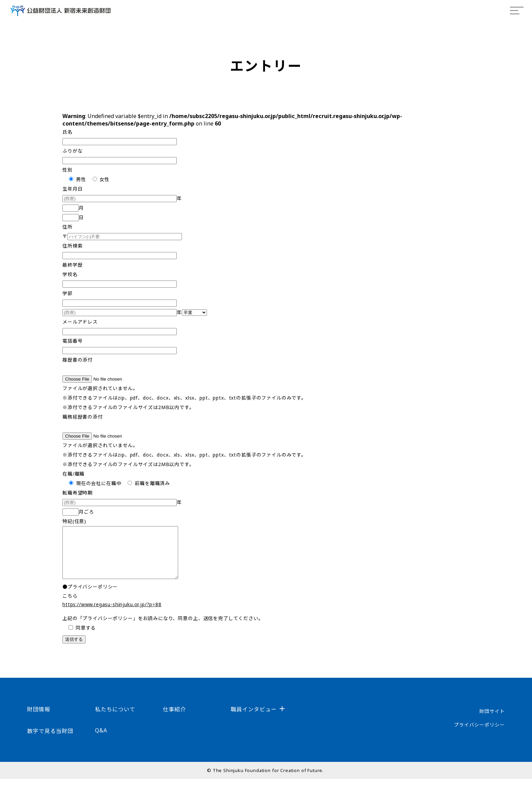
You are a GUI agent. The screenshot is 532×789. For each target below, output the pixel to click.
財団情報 (39, 719)
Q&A (101, 740)
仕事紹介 (174, 719)
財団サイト (492, 721)
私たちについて (115, 719)
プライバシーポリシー (479, 735)
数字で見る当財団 (50, 741)
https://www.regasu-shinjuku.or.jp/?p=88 (112, 614)
